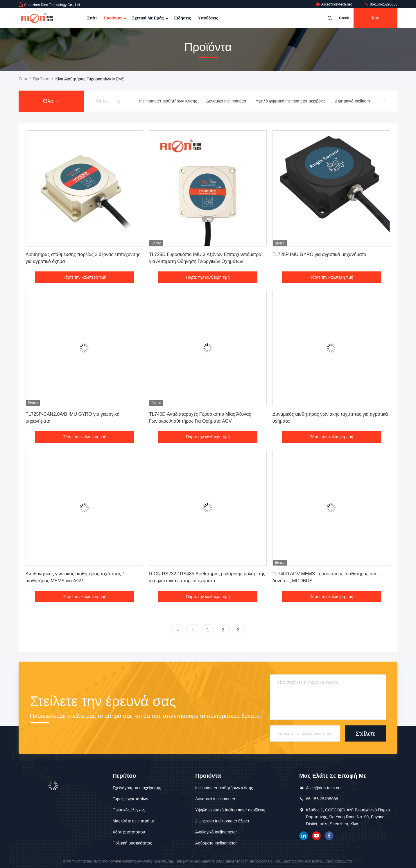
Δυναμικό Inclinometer (226, 101)
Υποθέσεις (208, 18)
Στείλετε (365, 733)
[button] (119, 101)
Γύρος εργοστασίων (130, 799)
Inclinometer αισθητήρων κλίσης (168, 101)
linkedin (304, 836)
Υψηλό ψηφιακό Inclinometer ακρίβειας (291, 101)
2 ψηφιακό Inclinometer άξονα (362, 101)
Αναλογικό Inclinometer (216, 832)
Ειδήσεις (183, 18)
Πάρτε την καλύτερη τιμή (84, 277)
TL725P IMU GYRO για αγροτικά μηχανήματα (319, 254)
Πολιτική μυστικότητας (132, 843)
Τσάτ (375, 18)
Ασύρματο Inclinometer (216, 843)
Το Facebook (329, 836)
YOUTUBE (316, 836)
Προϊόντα (114, 18)
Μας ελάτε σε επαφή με (133, 821)
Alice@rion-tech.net (334, 4)
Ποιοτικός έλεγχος (128, 810)
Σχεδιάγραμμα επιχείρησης (137, 788)
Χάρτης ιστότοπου (129, 832)
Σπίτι (92, 18)
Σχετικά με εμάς (150, 18)
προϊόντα (41, 79)
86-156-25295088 (381, 4)
